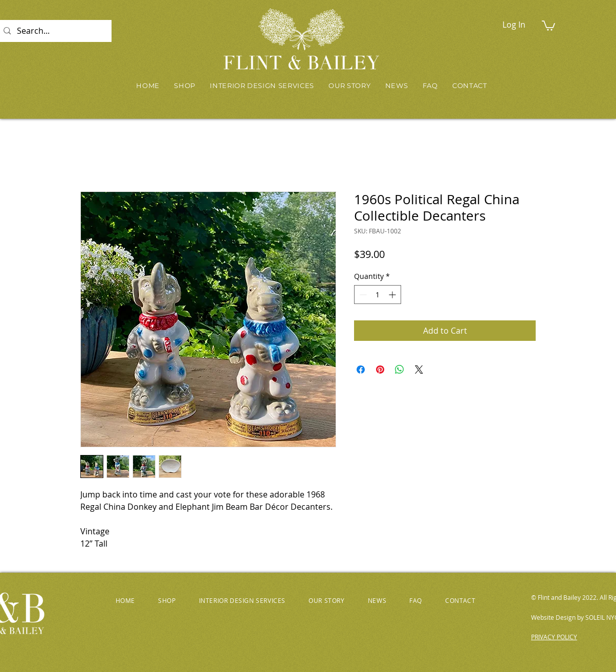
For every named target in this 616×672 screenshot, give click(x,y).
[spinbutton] (378, 295)
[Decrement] (362, 295)
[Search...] (53, 31)
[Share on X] (419, 370)
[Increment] (393, 295)
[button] (548, 25)
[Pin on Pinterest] (380, 370)
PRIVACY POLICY (554, 637)
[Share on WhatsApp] (400, 370)
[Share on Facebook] (361, 370)
